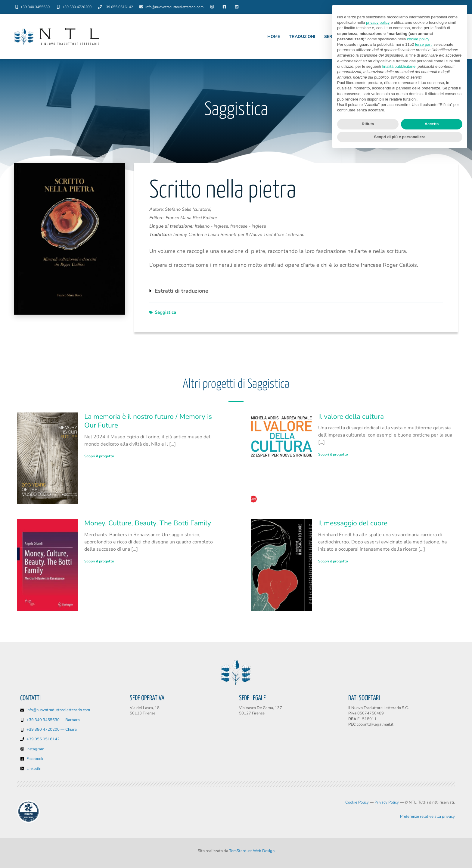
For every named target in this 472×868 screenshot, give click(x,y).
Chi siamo (399, 7)
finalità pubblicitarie (399, 781)
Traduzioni (302, 37)
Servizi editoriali (345, 37)
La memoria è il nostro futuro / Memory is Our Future (148, 421)
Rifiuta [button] (368, 839)
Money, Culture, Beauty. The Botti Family (148, 523)
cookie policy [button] (418, 754)
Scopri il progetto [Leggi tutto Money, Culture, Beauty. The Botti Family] (99, 561)
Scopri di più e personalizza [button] (400, 852)
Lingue (425, 7)
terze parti (424, 759)
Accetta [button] (432, 839)
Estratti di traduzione (182, 291)
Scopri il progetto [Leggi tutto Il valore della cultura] (333, 454)
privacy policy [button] (378, 737)
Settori (383, 37)
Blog (448, 7)
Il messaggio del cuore (353, 523)
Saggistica (165, 312)
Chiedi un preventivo (429, 37)
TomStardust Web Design (252, 851)
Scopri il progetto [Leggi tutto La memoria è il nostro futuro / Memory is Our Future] (99, 456)
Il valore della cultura (351, 417)
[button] (296, 291)
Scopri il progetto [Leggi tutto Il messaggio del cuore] (333, 561)
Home (274, 37)
